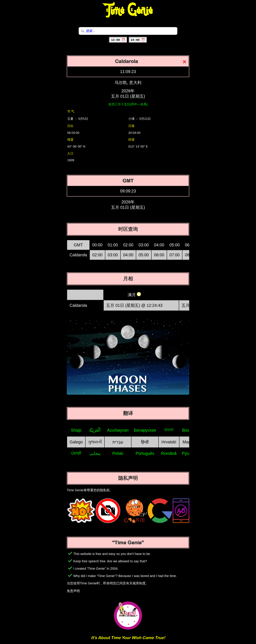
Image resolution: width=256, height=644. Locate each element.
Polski (118, 453)
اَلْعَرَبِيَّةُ (95, 430)
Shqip (76, 430)
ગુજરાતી (95, 442)
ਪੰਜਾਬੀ (76, 453)
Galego (76, 442)
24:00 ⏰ (138, 40)
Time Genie (128, 11)
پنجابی (95, 453)
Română (169, 453)
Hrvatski (169, 442)
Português (145, 453)
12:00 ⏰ (118, 40)
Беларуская (145, 430)
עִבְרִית (118, 442)
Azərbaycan (118, 430)
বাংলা (169, 430)
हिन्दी (145, 442)
